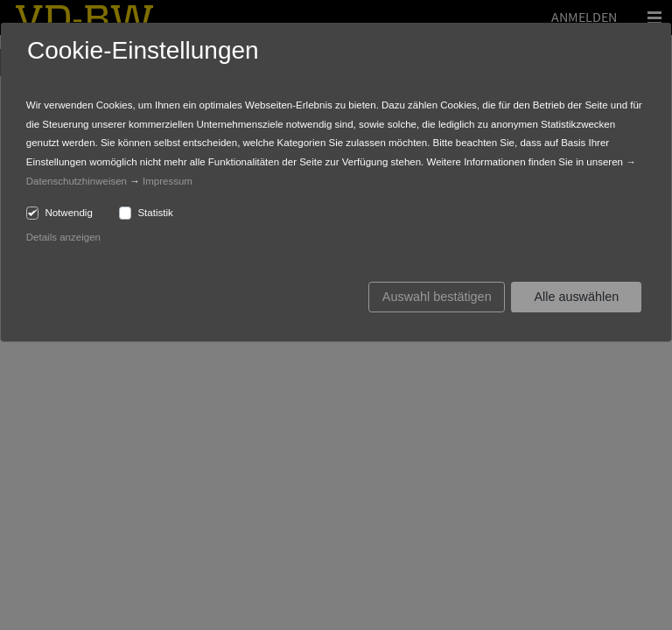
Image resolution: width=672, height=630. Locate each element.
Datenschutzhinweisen (77, 181)
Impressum (168, 181)
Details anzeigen (63, 237)
